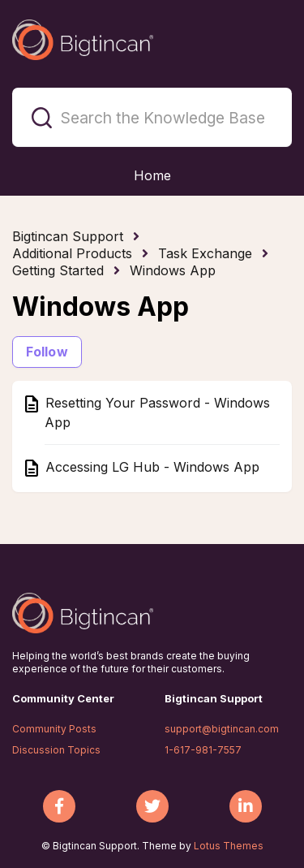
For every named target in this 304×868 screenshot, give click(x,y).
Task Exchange (205, 253)
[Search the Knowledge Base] (152, 117)
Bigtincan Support (68, 236)
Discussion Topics (56, 750)
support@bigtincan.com (222, 729)
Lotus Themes (229, 846)
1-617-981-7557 (203, 750)
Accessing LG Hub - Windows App (150, 467)
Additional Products (72, 253)
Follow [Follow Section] (47, 352)
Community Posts (54, 729)
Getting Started (58, 270)
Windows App (173, 270)
